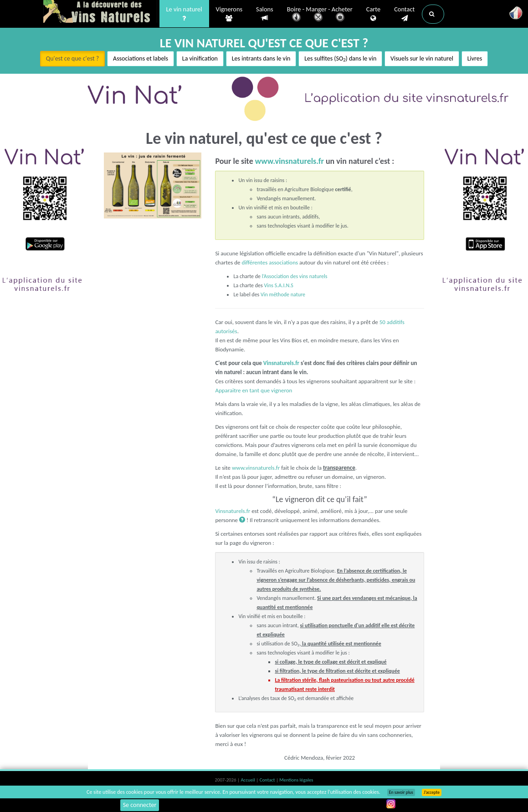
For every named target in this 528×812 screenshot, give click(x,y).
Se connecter (140, 805)
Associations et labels (141, 58)
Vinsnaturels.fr (100, 12)
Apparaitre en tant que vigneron (254, 390)
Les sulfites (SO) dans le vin (340, 59)
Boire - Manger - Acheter (320, 15)
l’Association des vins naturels (295, 276)
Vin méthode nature (283, 294)
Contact (404, 14)
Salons (265, 14)
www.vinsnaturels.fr (290, 161)
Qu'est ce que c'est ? (73, 58)
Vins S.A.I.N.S (278, 285)
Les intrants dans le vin (261, 58)
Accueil (248, 780)
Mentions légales (296, 780)
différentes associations (269, 262)
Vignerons (229, 14)
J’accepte (432, 792)
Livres (475, 58)
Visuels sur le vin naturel (422, 58)
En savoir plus (401, 792)
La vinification (200, 58)
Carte (373, 14)
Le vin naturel (184, 14)
